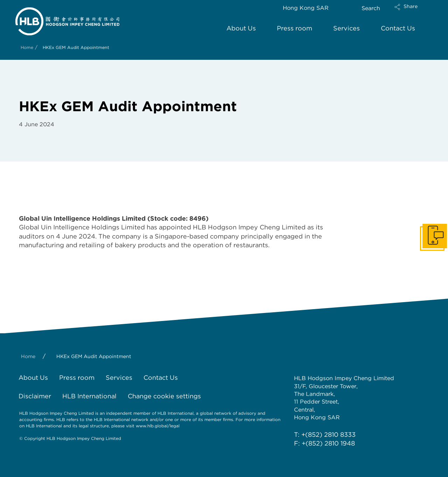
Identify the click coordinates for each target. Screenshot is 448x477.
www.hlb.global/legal (158, 426)
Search (371, 8)
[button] (412, 12)
